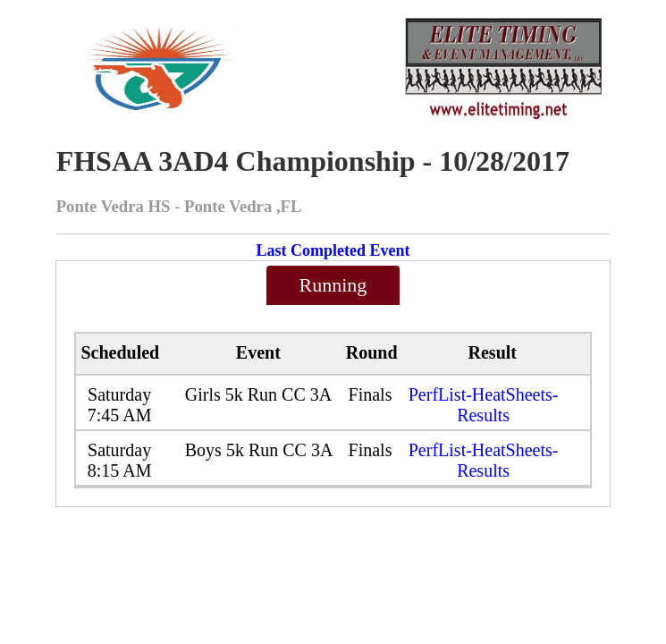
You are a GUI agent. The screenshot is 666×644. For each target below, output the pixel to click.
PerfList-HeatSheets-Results (484, 405)
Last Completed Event (333, 250)
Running (333, 285)
